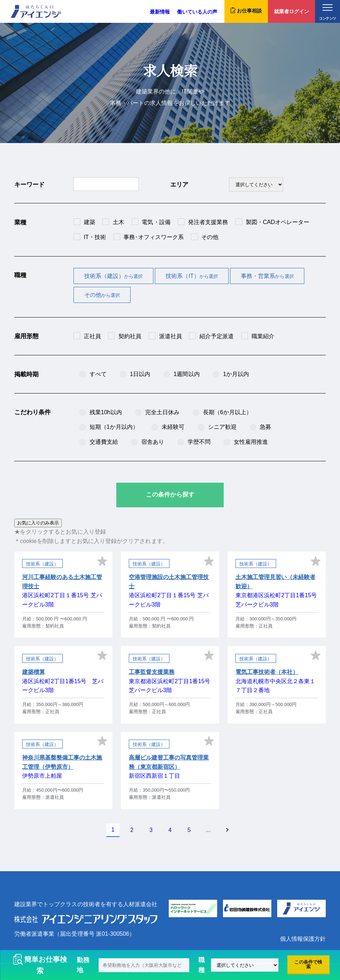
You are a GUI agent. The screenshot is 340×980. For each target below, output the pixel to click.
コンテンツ (327, 12)
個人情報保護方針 (303, 939)
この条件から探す (170, 495)
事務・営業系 (267, 276)
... (208, 830)
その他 (102, 295)
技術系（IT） (192, 276)
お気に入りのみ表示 (38, 523)
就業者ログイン (291, 11)
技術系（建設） (114, 276)
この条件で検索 (308, 964)
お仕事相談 (246, 10)
